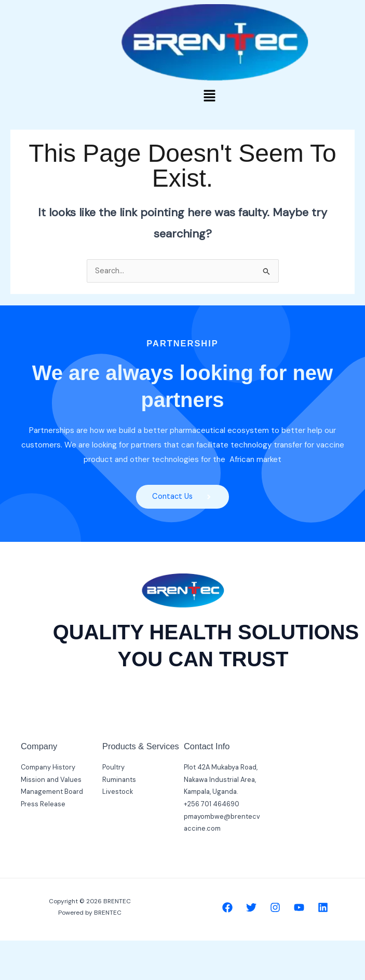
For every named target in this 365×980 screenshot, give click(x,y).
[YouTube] (299, 907)
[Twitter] (251, 907)
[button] (209, 96)
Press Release (43, 804)
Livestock (118, 792)
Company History (48, 768)
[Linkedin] (323, 907)
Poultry (113, 768)
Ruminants (119, 780)
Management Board (52, 792)
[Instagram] (275, 907)
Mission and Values (51, 780)
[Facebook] (227, 907)
